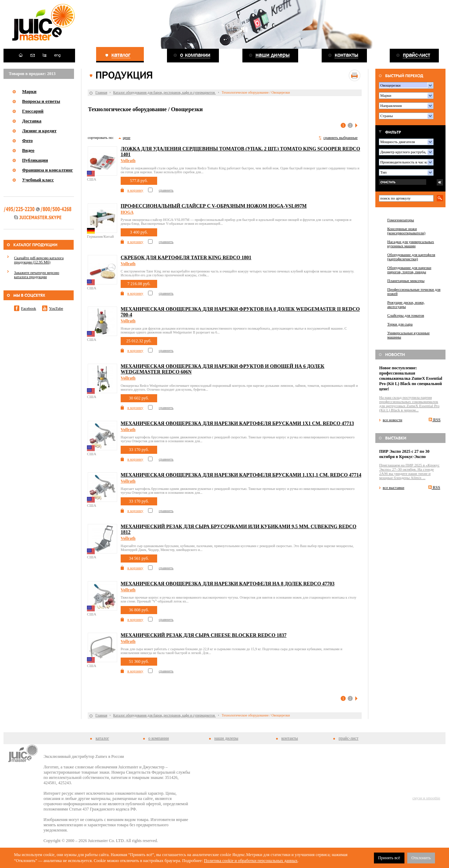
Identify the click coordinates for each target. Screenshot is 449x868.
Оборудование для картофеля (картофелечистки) (411, 257)
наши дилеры (226, 738)
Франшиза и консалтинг (48, 170)
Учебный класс (38, 180)
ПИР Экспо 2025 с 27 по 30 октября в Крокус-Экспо (404, 454)
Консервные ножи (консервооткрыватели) (406, 231)
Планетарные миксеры (406, 281)
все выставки (394, 487)
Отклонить (421, 858)
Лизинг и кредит (39, 131)
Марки (29, 91)
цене (127, 137)
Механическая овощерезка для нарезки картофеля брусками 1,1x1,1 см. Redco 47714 (241, 475)
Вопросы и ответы (41, 101)
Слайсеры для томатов (406, 315)
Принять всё (389, 858)
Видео (28, 150)
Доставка (32, 121)
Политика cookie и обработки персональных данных (251, 861)
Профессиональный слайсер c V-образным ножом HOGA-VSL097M (214, 206)
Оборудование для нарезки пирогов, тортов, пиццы (409, 270)
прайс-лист (348, 738)
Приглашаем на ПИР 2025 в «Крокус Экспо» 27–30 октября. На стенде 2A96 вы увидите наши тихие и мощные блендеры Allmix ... (409, 471)
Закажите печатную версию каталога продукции (37, 275)
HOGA (127, 212)
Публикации (35, 160)
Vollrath (128, 161)
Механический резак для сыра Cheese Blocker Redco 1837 (204, 635)
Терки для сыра (400, 324)
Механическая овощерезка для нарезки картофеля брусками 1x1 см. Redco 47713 (237, 423)
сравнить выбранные (340, 137)
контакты (290, 738)
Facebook (29, 308)
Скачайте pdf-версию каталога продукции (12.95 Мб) (39, 260)
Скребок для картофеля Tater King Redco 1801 (186, 258)
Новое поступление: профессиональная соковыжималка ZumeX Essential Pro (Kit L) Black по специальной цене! (411, 378)
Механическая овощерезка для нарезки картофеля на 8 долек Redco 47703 (228, 584)
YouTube (56, 308)
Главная (101, 92)
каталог (102, 738)
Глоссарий (33, 111)
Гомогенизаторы (401, 220)
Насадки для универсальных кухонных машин (411, 244)
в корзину (135, 190)
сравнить (166, 190)
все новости (393, 420)
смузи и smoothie (426, 798)
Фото (27, 140)
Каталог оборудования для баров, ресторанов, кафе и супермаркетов (165, 92)
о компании (159, 738)
